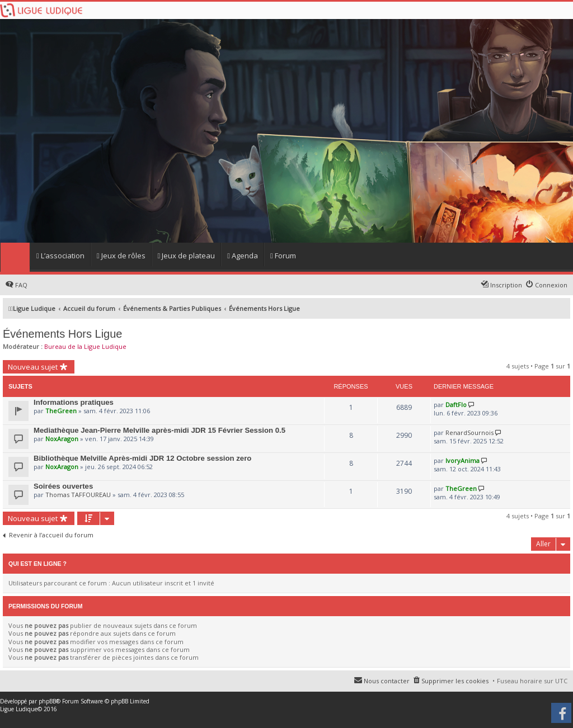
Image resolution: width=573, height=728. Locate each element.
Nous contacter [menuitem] (387, 681)
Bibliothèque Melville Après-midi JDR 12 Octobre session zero (142, 458)
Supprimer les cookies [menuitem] (455, 681)
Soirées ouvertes (63, 486)
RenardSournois (469, 432)
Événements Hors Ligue (62, 334)
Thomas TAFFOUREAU (78, 495)
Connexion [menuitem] (551, 285)
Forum (283, 256)
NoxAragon (62, 439)
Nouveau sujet (33, 367)
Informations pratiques (74, 402)
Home (15, 257)
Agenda (243, 256)
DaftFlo (456, 405)
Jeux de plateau (187, 256)
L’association (60, 256)
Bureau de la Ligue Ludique (85, 346)
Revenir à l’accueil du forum (51, 535)
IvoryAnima (462, 460)
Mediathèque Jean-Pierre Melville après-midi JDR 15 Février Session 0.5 (159, 430)
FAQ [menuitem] (21, 285)
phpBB (47, 701)
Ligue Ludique (19, 709)
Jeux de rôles (121, 256)
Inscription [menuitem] (506, 285)
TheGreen (61, 411)
